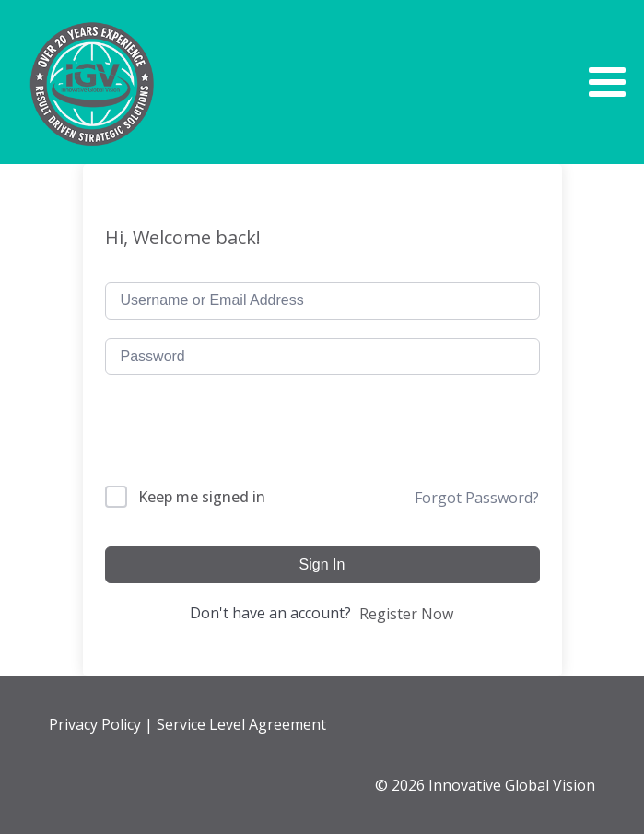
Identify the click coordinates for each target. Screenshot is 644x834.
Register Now (406, 614)
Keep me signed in (202, 497)
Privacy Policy (95, 724)
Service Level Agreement (241, 724)
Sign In (322, 564)
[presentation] (245, 440)
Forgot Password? (477, 498)
